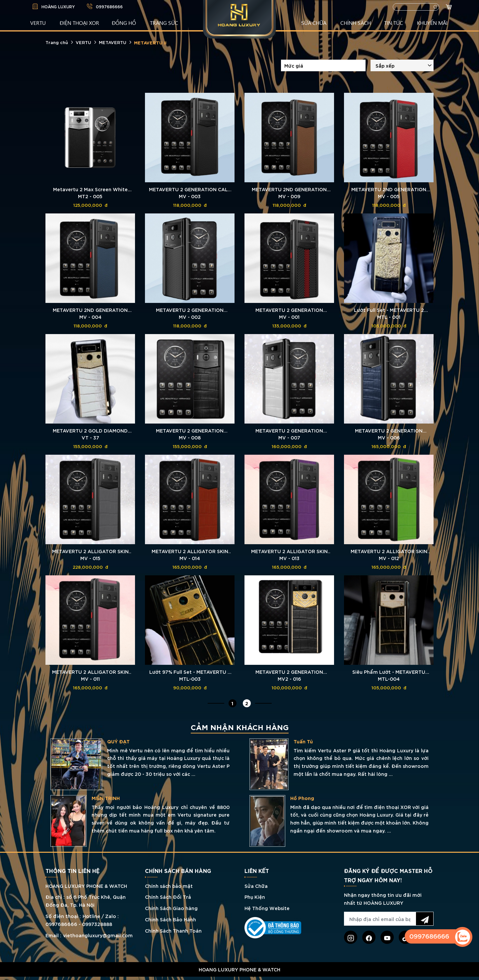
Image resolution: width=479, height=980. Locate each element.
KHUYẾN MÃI (432, 23)
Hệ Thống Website (267, 908)
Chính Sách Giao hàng (171, 908)
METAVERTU (113, 42)
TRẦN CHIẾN (112, 791)
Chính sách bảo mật (169, 886)
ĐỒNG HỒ (124, 23)
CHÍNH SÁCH (356, 23)
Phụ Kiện (255, 897)
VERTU (38, 23)
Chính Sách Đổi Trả (168, 897)
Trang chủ (57, 42)
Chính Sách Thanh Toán (173, 930)
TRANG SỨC (164, 23)
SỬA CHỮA (314, 23)
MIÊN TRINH (295, 798)
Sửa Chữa (256, 886)
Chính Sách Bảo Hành (171, 919)
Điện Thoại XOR (79, 23)
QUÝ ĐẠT (308, 741)
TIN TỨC (394, 23)
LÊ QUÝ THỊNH (114, 741)
